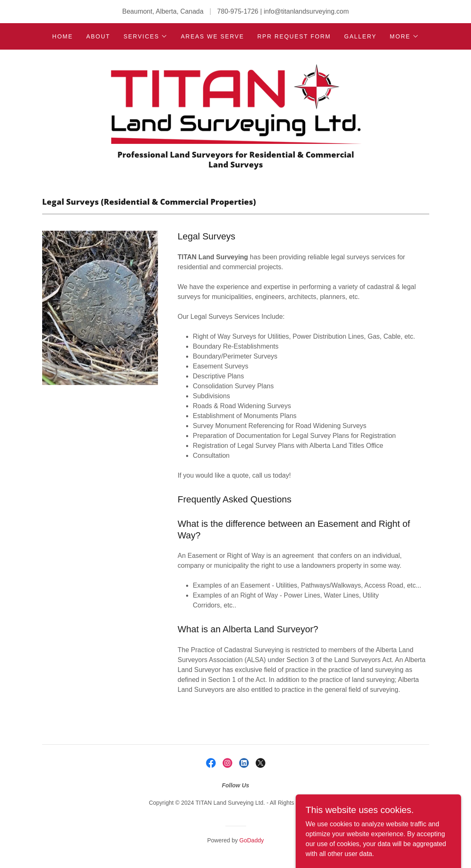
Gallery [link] (360, 36)
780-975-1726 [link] (238, 11)
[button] (146, 36)
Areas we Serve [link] (212, 36)
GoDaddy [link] (252, 840)
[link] (236, 103)
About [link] (98, 36)
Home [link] (62, 36)
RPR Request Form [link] (294, 36)
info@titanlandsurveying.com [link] (306, 11)
